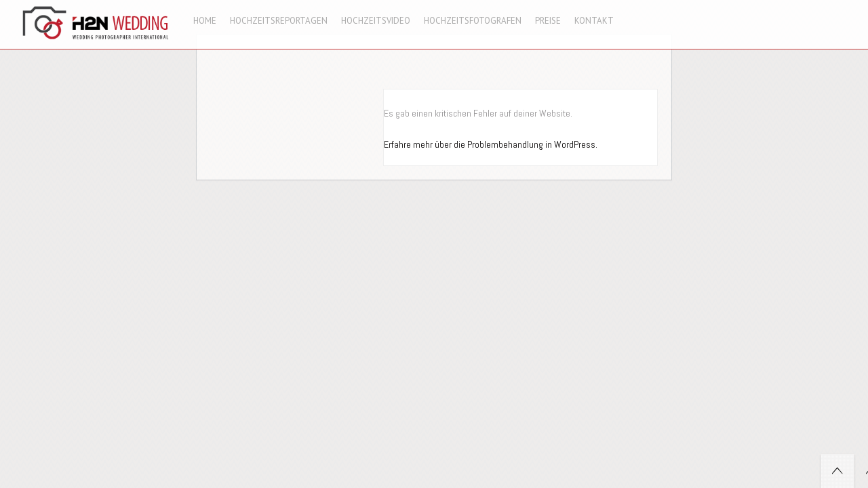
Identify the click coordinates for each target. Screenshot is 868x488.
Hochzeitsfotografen (473, 21)
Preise (548, 21)
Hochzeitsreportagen (279, 21)
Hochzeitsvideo (376, 21)
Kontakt (594, 21)
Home (205, 21)
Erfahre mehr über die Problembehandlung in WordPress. (491, 144)
